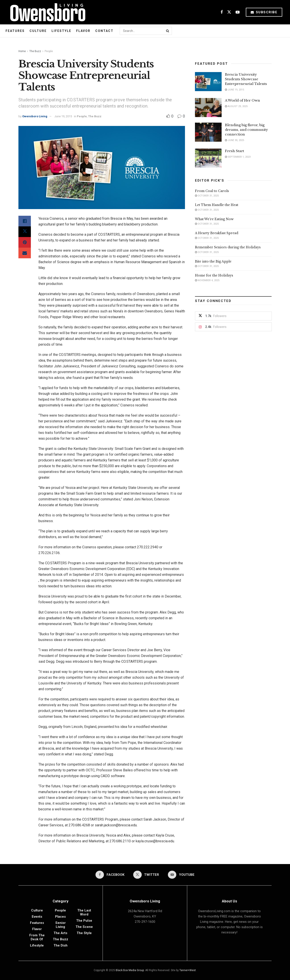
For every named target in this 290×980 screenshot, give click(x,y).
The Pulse (84, 921)
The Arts (60, 933)
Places (60, 917)
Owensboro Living (35, 116)
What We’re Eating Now (214, 219)
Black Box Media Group (130, 970)
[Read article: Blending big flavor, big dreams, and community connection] (208, 132)
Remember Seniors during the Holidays (228, 247)
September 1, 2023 (238, 157)
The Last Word (84, 912)
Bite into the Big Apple (213, 261)
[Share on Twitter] (25, 232)
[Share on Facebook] (25, 221)
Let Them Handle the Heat (217, 205)
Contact (104, 31)
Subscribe (264, 12)
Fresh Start (234, 151)
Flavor (83, 31)
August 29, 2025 (236, 106)
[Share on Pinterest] (25, 242)
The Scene (84, 927)
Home (22, 51)
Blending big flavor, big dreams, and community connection (246, 130)
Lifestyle (61, 31)
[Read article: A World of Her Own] (208, 108)
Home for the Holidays (214, 275)
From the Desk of (37, 937)
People (49, 51)
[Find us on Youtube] (238, 12)
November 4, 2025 (207, 280)
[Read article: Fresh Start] (208, 158)
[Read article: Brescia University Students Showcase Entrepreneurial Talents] (208, 82)
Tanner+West (188, 970)
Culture (38, 31)
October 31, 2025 (207, 196)
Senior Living (61, 925)
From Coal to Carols (212, 191)
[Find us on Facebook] (222, 12)
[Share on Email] (25, 253)
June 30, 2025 (234, 140)
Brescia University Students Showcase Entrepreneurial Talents (246, 79)
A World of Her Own (242, 100)
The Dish (61, 945)
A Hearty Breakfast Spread (217, 233)
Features (15, 31)
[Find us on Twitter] (229, 12)
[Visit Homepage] (46, 12)
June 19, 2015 (63, 116)
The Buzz (35, 51)
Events (37, 917)
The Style (84, 933)
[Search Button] (168, 31)
